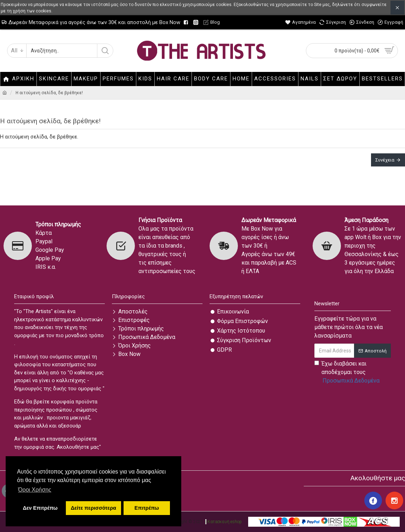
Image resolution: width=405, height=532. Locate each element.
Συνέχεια (385, 160)
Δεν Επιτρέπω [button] (40, 508)
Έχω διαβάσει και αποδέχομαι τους (347, 373)
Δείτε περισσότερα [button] (93, 508)
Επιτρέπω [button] (147, 508)
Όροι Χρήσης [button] (35, 490)
